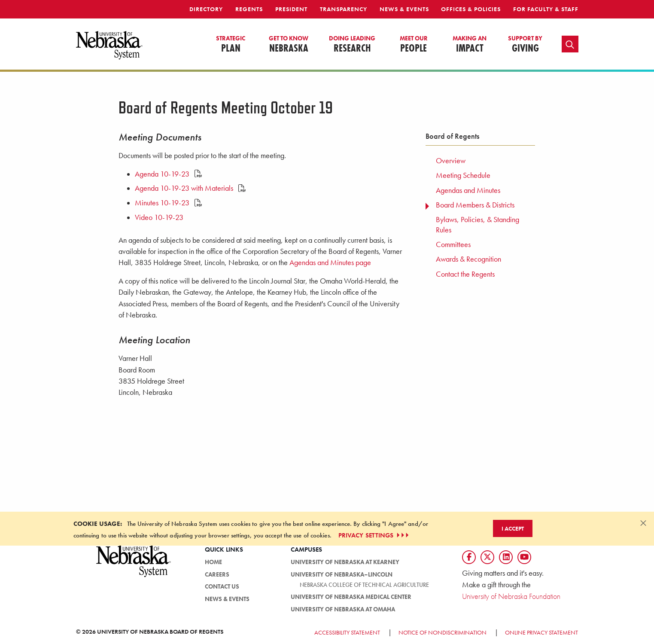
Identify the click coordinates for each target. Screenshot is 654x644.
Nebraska (289, 45)
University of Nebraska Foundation (511, 596)
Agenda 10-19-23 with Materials (190, 188)
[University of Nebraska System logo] (134, 566)
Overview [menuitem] (451, 161)
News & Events (404, 9)
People (414, 45)
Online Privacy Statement (541, 632)
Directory (206, 9)
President (291, 9)
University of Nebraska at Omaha (343, 609)
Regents (249, 9)
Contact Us (222, 586)
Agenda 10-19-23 (169, 174)
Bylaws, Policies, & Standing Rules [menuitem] (478, 224)
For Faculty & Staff (546, 9)
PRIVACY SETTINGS (375, 535)
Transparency (344, 9)
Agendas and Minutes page (330, 262)
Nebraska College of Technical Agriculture (364, 585)
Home (213, 562)
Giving (525, 45)
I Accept (513, 528)
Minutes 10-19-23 (169, 203)
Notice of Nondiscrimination (443, 632)
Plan (231, 45)
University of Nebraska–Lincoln (342, 574)
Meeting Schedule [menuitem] (463, 175)
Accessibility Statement (347, 632)
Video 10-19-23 (159, 217)
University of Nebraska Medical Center (351, 597)
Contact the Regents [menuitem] (465, 274)
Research (352, 45)
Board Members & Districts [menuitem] (475, 205)
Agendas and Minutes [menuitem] (468, 190)
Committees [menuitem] (453, 244)
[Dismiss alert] (643, 523)
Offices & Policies (471, 9)
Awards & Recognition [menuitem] (468, 259)
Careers (217, 574)
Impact (470, 45)
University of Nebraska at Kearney (345, 562)
